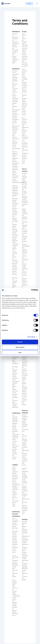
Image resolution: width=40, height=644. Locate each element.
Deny (20, 353)
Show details (31, 337)
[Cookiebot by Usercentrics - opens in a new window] (31, 290)
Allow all (20, 342)
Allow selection (20, 347)
